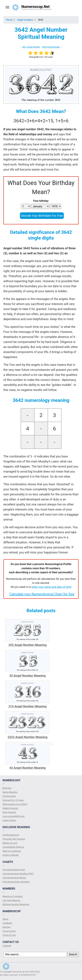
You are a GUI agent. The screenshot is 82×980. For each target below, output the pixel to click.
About (5, 919)
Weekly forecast (10, 808)
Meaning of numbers (13, 896)
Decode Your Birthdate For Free (42, 216)
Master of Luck (10, 843)
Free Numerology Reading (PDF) (18, 874)
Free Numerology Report (14, 878)
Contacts (7, 946)
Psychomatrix (9, 796)
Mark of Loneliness (12, 851)
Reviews (7, 927)
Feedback (7, 923)
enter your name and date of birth (52, 587)
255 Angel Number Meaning (27, 645)
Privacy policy (9, 931)
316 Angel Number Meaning (27, 706)
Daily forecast (9, 812)
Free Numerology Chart (14, 870)
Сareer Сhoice (9, 820)
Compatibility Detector (13, 847)
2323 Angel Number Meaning (28, 737)
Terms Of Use (9, 935)
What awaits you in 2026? (15, 804)
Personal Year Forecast (14, 839)
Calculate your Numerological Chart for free (42, 594)
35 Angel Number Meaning (27, 676)
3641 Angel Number (31, 47)
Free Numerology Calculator (16, 882)
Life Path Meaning (11, 900)
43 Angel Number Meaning (27, 768)
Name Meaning (10, 792)
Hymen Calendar (11, 855)
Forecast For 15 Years (13, 800)
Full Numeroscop (11, 835)
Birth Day (7, 788)
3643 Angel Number (51, 47)
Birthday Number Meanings (16, 904)
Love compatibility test (14, 816)
